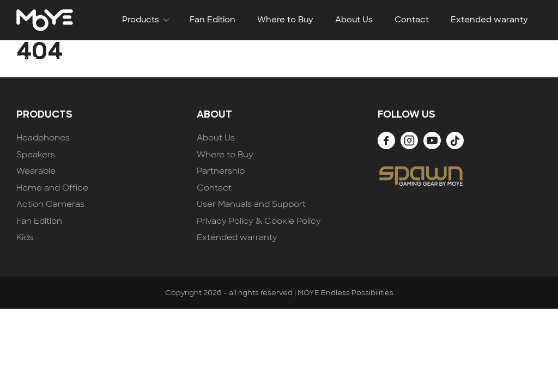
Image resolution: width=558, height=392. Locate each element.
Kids (25, 238)
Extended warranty (237, 238)
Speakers (36, 155)
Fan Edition (213, 20)
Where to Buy (285, 20)
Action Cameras (50, 204)
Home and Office (52, 188)
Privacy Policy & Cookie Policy (259, 221)
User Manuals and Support (251, 204)
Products (141, 20)
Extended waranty (489, 20)
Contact (412, 20)
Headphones (43, 138)
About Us (354, 20)
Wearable (36, 171)
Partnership (221, 171)
